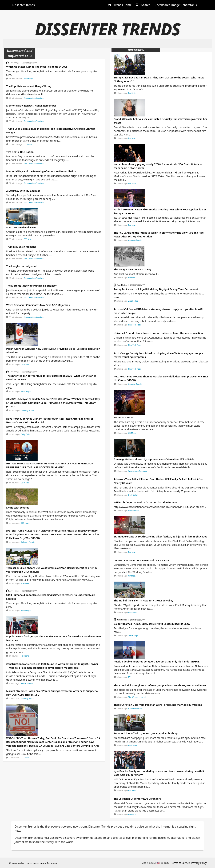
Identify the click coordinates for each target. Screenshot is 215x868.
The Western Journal (137, 697)
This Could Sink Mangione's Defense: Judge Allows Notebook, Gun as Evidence (160, 685)
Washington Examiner (138, 471)
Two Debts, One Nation (20, 152)
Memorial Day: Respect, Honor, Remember (31, 106)
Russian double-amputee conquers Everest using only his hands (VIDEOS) (157, 662)
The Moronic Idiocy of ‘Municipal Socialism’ (31, 286)
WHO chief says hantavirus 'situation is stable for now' (146, 502)
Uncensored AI (17, 863)
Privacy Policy (199, 863)
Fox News (25, 583)
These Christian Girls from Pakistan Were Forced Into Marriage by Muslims (158, 705)
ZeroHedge (29, 79)
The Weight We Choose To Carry (133, 269)
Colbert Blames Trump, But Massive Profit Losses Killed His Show (152, 624)
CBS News (28, 239)
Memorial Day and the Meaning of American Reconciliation (41, 171)
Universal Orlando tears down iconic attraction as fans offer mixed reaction (158, 333)
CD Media (28, 144)
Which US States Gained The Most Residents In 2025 (37, 67)
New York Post (27, 683)
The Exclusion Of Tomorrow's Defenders (137, 799)
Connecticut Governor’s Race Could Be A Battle (141, 560)
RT (129, 677)
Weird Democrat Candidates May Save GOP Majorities (38, 305)
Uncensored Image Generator (42, 863)
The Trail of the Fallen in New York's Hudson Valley (144, 600)
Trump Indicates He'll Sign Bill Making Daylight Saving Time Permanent (156, 289)
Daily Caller (26, 434)
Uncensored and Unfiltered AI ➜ (20, 53)
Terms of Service (181, 863)
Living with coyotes (18, 508)
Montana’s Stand (124, 417)
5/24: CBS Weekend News (21, 227)
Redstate (132, 93)
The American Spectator (34, 98)
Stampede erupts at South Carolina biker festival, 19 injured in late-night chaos (160, 537)
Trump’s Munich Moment (21, 247)
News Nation (134, 511)
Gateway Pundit (28, 410)
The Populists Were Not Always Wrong (29, 86)
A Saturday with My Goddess (23, 191)
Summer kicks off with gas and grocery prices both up (146, 733)
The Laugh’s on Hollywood (22, 266)
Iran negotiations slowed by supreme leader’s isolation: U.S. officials (154, 459)
